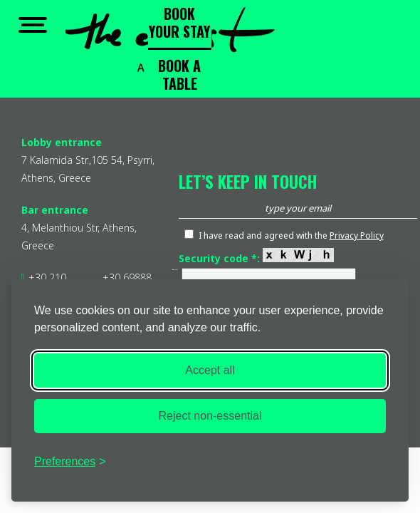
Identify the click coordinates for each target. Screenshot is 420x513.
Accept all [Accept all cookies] (210, 370)
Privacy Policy (357, 235)
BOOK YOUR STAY (179, 22)
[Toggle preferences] (70, 462)
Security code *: (256, 258)
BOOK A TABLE (179, 74)
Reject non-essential (210, 416)
